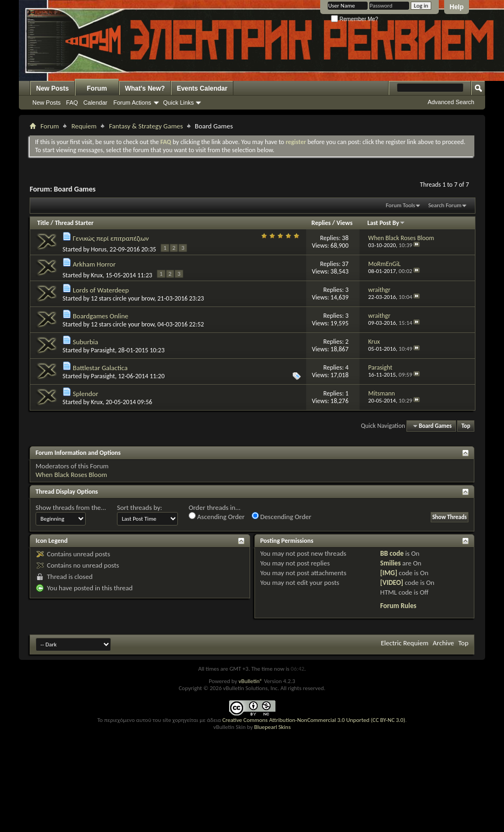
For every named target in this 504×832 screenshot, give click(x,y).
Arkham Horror (94, 264)
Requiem (84, 126)
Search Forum (445, 205)
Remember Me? (354, 19)
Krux (97, 275)
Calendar (96, 103)
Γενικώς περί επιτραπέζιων (111, 238)
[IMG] (389, 573)
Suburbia (85, 342)
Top (466, 426)
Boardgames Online (101, 316)
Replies (321, 223)
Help (457, 7)
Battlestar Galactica (100, 368)
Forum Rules (398, 606)
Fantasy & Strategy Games (146, 126)
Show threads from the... (71, 507)
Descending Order (282, 516)
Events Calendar (202, 88)
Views (344, 223)
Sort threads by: (140, 507)
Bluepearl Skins (272, 727)
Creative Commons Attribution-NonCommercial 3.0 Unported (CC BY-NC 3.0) (313, 720)
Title (43, 223)
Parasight (103, 350)
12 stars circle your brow (123, 298)
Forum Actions (132, 103)
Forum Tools (401, 205)
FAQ (72, 103)
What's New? (145, 88)
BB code (392, 553)
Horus (99, 249)
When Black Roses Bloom (71, 475)
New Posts (53, 88)
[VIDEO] (392, 582)
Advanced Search (451, 102)
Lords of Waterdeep (101, 290)
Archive (443, 643)
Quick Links (179, 103)
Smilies (390, 563)
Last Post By (386, 223)
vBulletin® (250, 681)
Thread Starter (74, 223)
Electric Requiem (404, 643)
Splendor (85, 394)
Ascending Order (217, 516)
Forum (97, 88)
